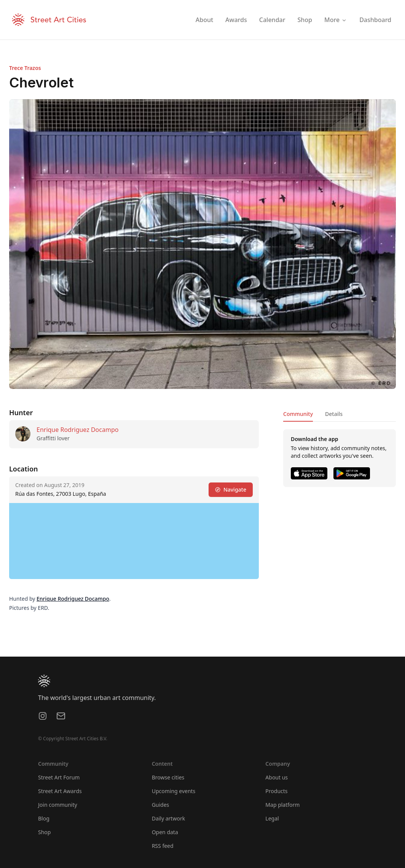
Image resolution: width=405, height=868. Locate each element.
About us (277, 777)
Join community (58, 805)
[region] (134, 541)
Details (334, 414)
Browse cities (168, 777)
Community (298, 414)
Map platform (282, 805)
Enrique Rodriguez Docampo (77, 430)
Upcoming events (174, 791)
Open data (165, 832)
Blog (44, 818)
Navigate (231, 490)
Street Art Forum (59, 777)
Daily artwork (169, 818)
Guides (161, 805)
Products (276, 791)
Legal (272, 818)
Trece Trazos (25, 68)
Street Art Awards (60, 791)
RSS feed (163, 846)
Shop (44, 832)
